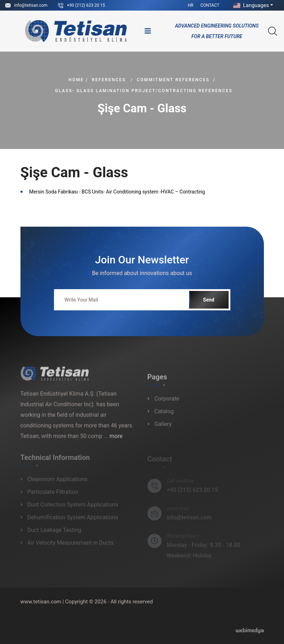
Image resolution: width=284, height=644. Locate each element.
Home (76, 80)
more (116, 439)
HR (191, 5)
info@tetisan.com (31, 5)
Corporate (167, 402)
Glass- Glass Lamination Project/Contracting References (144, 91)
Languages (250, 5)
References (109, 80)
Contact (210, 5)
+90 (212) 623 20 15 (86, 5)
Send (209, 300)
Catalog (164, 415)
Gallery (163, 427)
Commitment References (173, 80)
